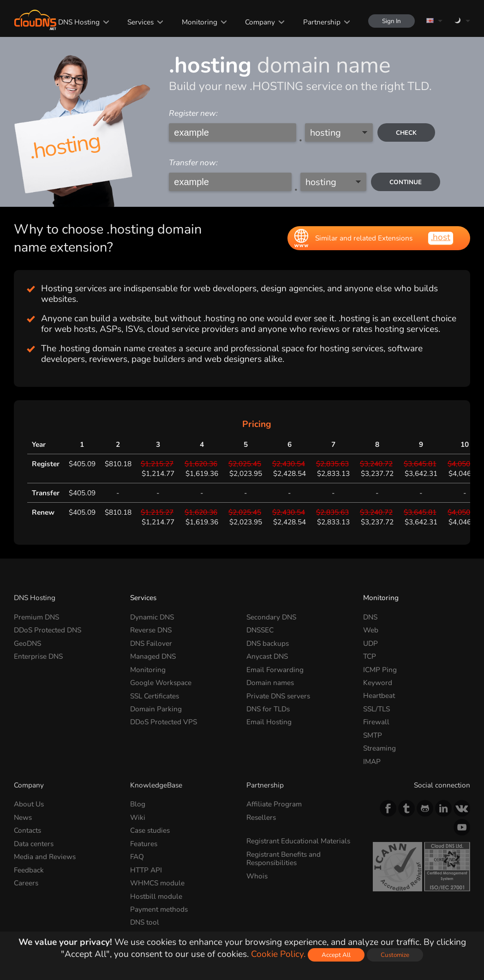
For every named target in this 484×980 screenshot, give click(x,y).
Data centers (34, 844)
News (23, 817)
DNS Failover (151, 643)
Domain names (270, 682)
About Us (29, 804)
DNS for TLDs (268, 709)
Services (140, 22)
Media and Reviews (45, 857)
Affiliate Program (274, 804)
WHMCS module (157, 883)
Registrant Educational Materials (298, 841)
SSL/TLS (376, 709)
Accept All (336, 955)
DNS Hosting (79, 22)
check (406, 133)
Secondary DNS (271, 617)
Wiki (138, 817)
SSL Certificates (155, 695)
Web (371, 630)
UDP (370, 643)
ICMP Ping (380, 670)
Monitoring (200, 22)
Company (260, 22)
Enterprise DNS (38, 656)
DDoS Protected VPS (164, 722)
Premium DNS (36, 617)
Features (144, 844)
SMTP (373, 735)
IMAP (372, 761)
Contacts (27, 830)
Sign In (391, 21)
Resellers (261, 817)
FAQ (137, 857)
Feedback (29, 870)
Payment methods (159, 909)
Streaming (379, 748)
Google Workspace (161, 682)
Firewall (376, 722)
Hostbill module (156, 896)
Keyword (378, 682)
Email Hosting (269, 722)
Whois (257, 876)
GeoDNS (27, 643)
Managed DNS (153, 656)
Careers (26, 883)
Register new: (193, 113)
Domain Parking (156, 709)
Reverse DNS (151, 630)
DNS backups (268, 643)
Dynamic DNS (152, 617)
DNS (370, 617)
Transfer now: (193, 163)
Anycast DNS (267, 656)
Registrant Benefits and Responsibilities (284, 858)
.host (441, 237)
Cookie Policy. (278, 954)
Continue (406, 182)
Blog (138, 804)
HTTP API (146, 870)
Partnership (322, 22)
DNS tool (145, 922)
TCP (370, 656)
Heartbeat (379, 695)
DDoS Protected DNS (48, 630)
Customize (395, 955)
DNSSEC (260, 630)
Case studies (150, 830)
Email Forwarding (275, 670)
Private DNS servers (278, 695)
